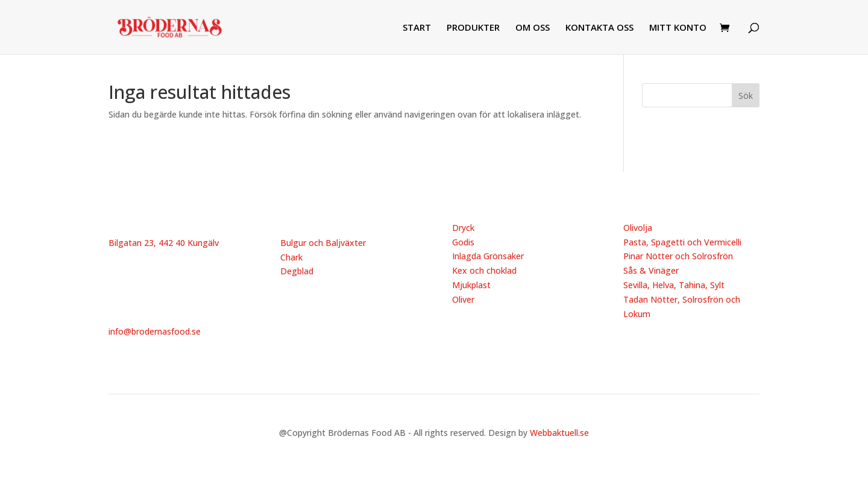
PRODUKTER (473, 28)
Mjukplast (471, 285)
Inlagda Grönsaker (488, 256)
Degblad (297, 271)
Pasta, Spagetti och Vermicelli (682, 242)
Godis (463, 242)
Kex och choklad (484, 270)
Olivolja (638, 228)
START (417, 28)
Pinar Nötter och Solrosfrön (678, 256)
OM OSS (533, 28)
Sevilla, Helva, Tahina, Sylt (674, 285)
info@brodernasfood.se (155, 331)
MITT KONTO (678, 28)
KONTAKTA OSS (599, 28)
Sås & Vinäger (651, 270)
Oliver (463, 299)
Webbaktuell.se (559, 433)
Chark (291, 257)
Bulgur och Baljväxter (323, 243)
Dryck (463, 228)
